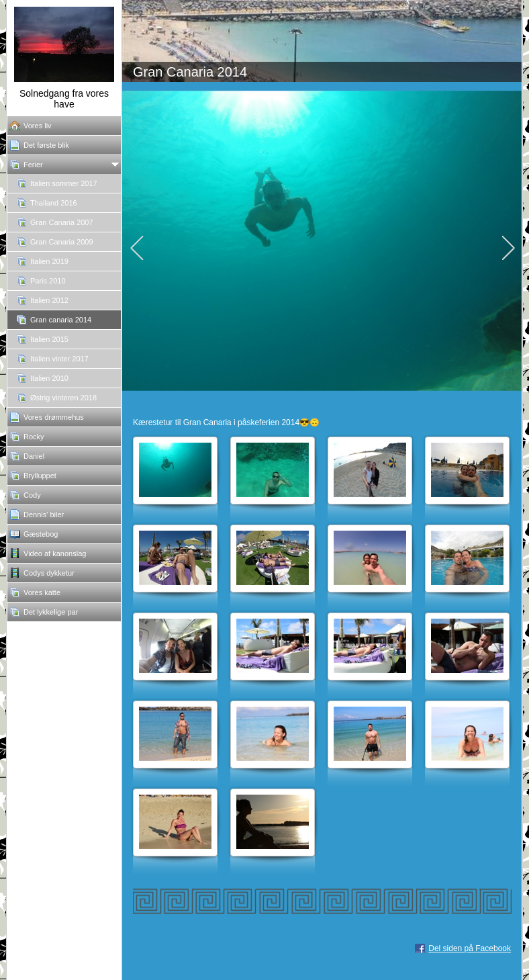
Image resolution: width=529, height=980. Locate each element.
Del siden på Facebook (470, 948)
